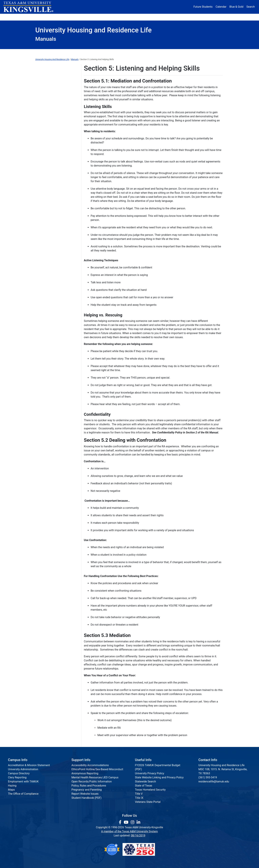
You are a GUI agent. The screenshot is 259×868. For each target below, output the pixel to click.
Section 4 (41, 102)
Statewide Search (145, 782)
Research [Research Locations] (122, 17)
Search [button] (251, 7)
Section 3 (41, 95)
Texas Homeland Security (150, 790)
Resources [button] (146, 17)
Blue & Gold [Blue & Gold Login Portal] (236, 7)
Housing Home (52, 53)
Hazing (12, 786)
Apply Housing (86, 53)
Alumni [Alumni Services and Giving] (170, 17)
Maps (11, 790)
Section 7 (41, 123)
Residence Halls (140, 53)
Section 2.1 (42, 89)
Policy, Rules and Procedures (89, 786)
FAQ (113, 53)
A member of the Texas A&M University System (129, 831)
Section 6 (41, 116)
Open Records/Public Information (92, 782)
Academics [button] (96, 17)
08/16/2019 (138, 835)
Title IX (139, 798)
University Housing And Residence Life (52, 59)
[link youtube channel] (127, 822)
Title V (139, 794)
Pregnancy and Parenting (87, 790)
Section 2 (41, 82)
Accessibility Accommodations (90, 765)
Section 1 (41, 75)
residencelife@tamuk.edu (214, 782)
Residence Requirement (180, 53)
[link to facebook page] (121, 822)
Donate (213, 17)
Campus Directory (19, 773)
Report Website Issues (85, 794)
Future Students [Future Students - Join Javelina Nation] (203, 7)
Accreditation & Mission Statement (29, 765)
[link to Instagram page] (133, 822)
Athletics (192, 17)
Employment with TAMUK (23, 782)
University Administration (23, 769)
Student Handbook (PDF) (86, 798)
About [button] (45, 17)
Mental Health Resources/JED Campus (95, 777)
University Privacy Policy (150, 773)
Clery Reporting (17, 777)
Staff (213, 53)
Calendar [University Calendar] (221, 7)
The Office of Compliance (23, 794)
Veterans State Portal (148, 802)
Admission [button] (69, 17)
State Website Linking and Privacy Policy (159, 777)
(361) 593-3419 (208, 777)
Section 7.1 (42, 130)
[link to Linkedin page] (138, 822)
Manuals (75, 59)
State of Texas (144, 786)
